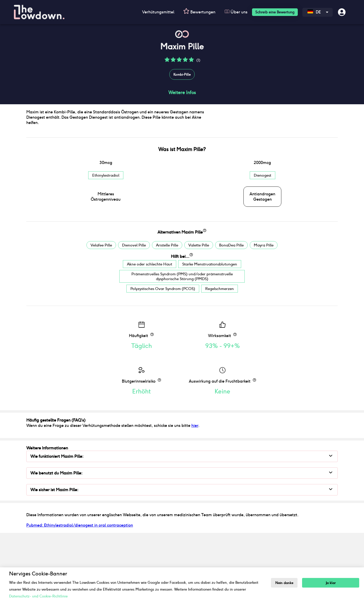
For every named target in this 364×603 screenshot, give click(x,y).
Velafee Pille (101, 313)
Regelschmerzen (220, 356)
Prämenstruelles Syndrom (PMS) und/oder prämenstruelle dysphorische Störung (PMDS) (182, 344)
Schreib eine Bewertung (275, 12)
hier (195, 493)
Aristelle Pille (167, 313)
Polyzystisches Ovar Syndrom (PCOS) (163, 356)
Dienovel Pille (134, 313)
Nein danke (285, 583)
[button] (167, 61)
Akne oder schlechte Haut (150, 332)
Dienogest (263, 243)
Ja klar (331, 583)
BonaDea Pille (231, 313)
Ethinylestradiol (106, 243)
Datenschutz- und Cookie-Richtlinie (38, 596)
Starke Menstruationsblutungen (210, 332)
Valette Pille (199, 313)
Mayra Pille (264, 313)
